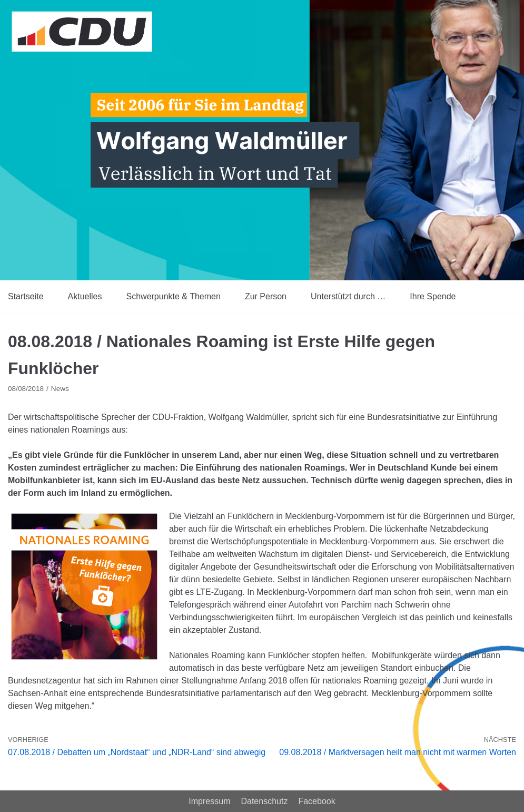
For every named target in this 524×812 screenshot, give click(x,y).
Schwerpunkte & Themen (174, 296)
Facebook (317, 801)
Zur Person (266, 296)
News (60, 389)
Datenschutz (264, 801)
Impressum (209, 801)
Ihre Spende (433, 296)
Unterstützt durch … (348, 296)
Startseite (26, 296)
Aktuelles (85, 296)
